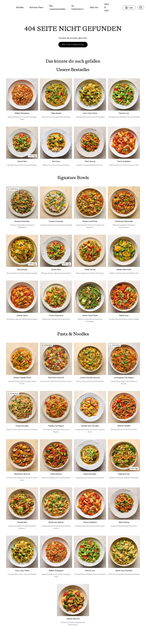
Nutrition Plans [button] (36, 8)
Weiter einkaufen (73, 45)
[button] (6, 8)
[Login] (129, 8)
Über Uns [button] (94, 8)
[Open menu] (141, 7)
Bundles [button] (20, 8)
